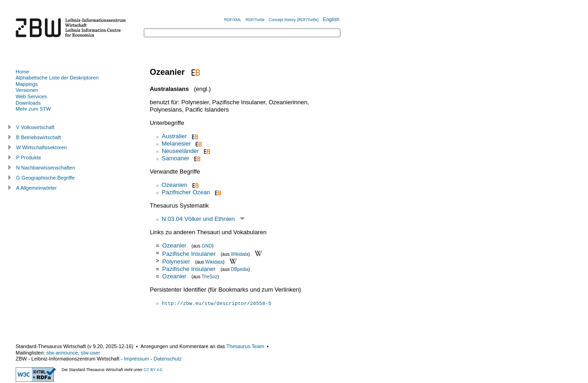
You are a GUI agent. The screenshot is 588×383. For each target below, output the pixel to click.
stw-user (90, 353)
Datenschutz (167, 359)
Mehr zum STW (33, 109)
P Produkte (28, 158)
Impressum (137, 359)
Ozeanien (175, 185)
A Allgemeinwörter (36, 188)
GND (207, 246)
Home (22, 72)
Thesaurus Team (245, 346)
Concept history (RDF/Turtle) (294, 20)
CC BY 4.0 (153, 370)
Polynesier (176, 262)
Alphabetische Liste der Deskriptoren (57, 78)
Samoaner (175, 158)
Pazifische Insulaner (189, 253)
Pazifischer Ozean (186, 192)
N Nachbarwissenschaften (45, 168)
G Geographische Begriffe (45, 178)
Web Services (31, 96)
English (331, 19)
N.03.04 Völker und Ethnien (198, 219)
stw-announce (62, 353)
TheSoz (209, 277)
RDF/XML (233, 20)
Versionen (27, 90)
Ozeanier (174, 245)
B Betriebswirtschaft (39, 137)
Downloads (28, 103)
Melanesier (176, 144)
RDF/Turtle (255, 20)
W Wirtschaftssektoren (42, 147)
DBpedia (240, 269)
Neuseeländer (180, 151)
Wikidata (240, 254)
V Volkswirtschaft (35, 127)
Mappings (27, 84)
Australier (174, 136)
